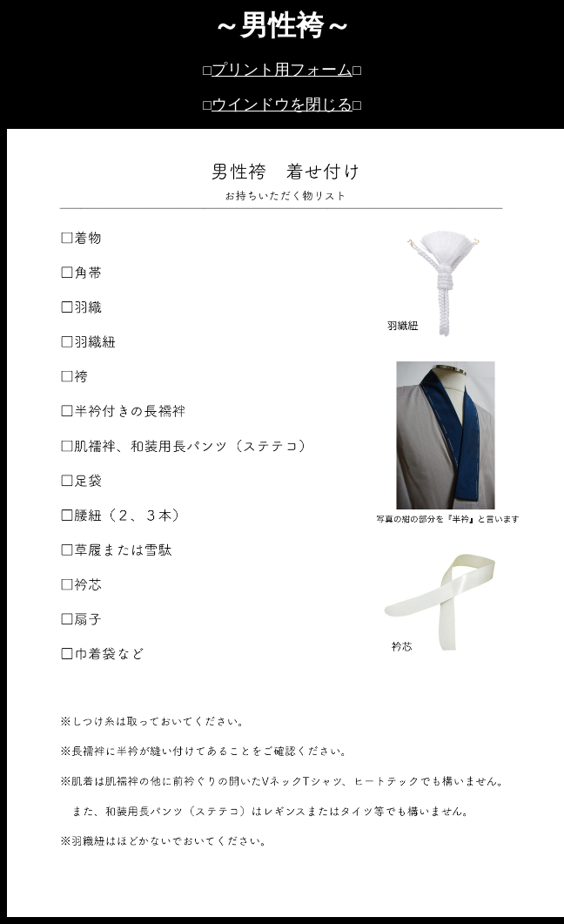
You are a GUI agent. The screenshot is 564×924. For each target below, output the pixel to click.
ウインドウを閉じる (282, 105)
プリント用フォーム (282, 70)
